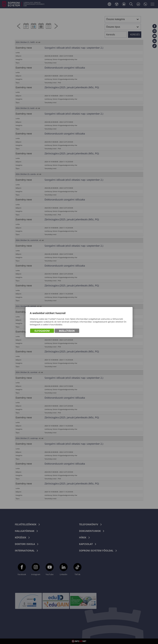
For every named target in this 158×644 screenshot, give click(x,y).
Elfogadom (42, 331)
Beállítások (67, 331)
